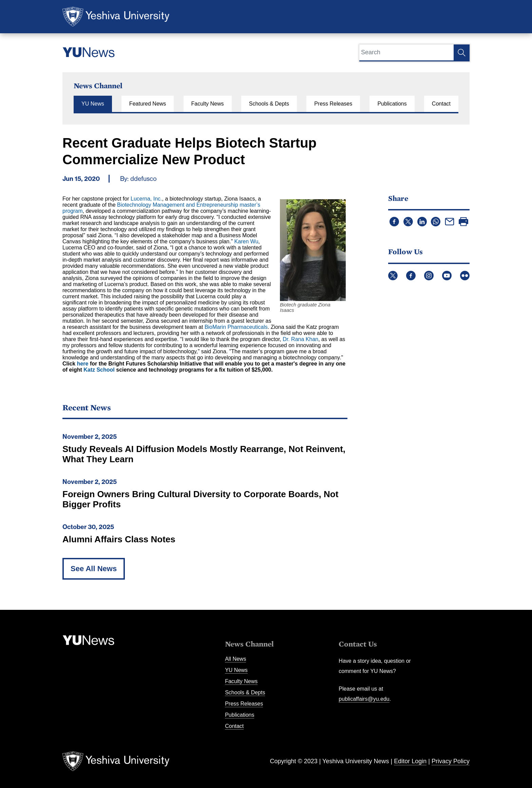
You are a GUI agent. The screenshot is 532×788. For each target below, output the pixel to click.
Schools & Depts (269, 104)
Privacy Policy (451, 761)
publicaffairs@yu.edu (364, 699)
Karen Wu (246, 241)
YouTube (447, 276)
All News (235, 659)
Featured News (148, 104)
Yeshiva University (116, 17)
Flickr (465, 276)
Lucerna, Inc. (146, 199)
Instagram (429, 276)
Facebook (411, 276)
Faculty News (208, 104)
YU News (93, 104)
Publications (392, 104)
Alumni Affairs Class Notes (119, 539)
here (83, 364)
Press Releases (333, 104)
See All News (94, 569)
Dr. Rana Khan (300, 339)
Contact (441, 104)
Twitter (393, 276)
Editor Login (410, 761)
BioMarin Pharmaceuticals (236, 327)
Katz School (99, 370)
